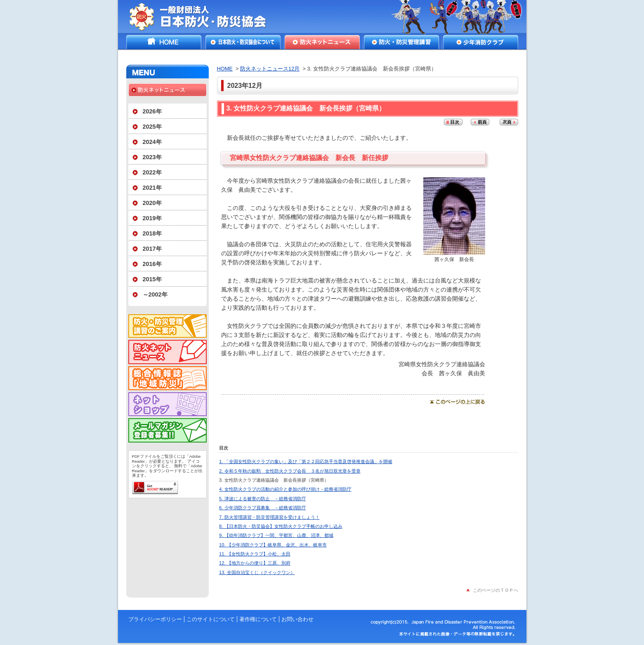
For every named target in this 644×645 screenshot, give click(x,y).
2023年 (152, 157)
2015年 (152, 279)
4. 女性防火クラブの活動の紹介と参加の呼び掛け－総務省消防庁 (285, 489)
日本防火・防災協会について (243, 42)
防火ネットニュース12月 (270, 69)
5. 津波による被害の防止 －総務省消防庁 (262, 499)
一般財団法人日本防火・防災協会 (204, 16)
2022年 (152, 172)
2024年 (152, 142)
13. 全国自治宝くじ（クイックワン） (257, 572)
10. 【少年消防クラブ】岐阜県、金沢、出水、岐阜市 (273, 545)
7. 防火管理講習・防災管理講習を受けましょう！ (269, 517)
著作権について (258, 619)
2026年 (152, 111)
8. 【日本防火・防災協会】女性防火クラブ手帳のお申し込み (281, 526)
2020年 (152, 203)
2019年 (152, 218)
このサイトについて (211, 619)
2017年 (152, 249)
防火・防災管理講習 (401, 42)
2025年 (152, 127)
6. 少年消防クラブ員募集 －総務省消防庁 (262, 508)
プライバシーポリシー (155, 619)
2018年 (152, 233)
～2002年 (155, 294)
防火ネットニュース (322, 42)
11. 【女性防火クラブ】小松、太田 (255, 554)
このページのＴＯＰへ (495, 590)
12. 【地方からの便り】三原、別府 (255, 563)
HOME (164, 42)
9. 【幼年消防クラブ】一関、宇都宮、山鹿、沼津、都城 (276, 535)
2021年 (152, 188)
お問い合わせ (297, 619)
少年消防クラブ (481, 42)
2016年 (152, 264)
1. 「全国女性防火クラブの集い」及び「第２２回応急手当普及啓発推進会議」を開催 (305, 461)
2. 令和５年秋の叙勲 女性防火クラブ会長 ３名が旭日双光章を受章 (290, 471)
